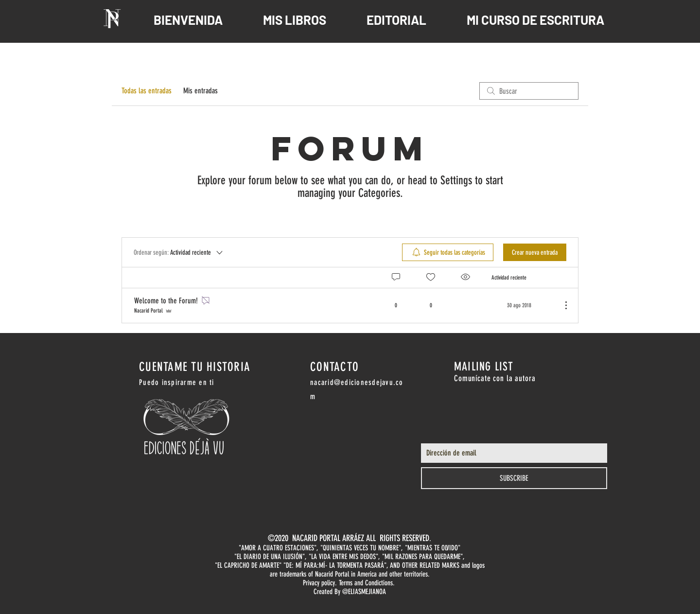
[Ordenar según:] (179, 252)
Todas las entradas (147, 91)
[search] (529, 91)
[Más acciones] (561, 305)
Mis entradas (201, 91)
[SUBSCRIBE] (514, 478)
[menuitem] (448, 252)
